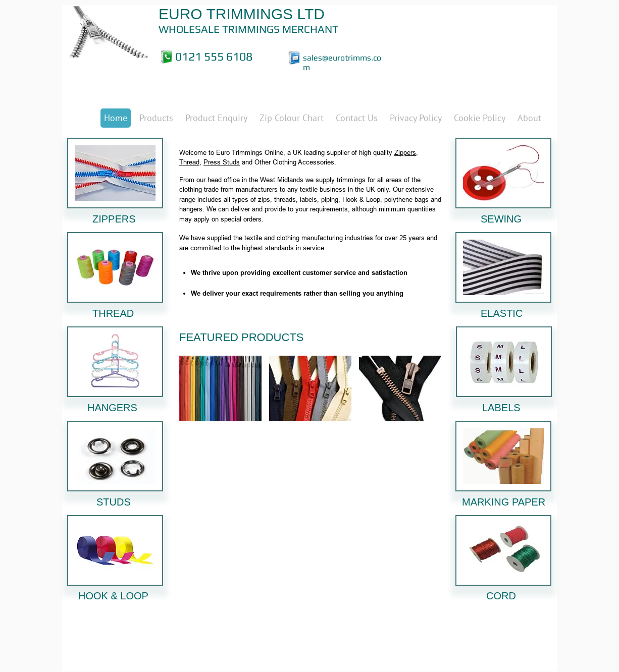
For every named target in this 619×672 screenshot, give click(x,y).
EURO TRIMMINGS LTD (242, 14)
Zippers (405, 152)
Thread (189, 162)
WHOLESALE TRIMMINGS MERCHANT (248, 29)
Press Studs (222, 162)
